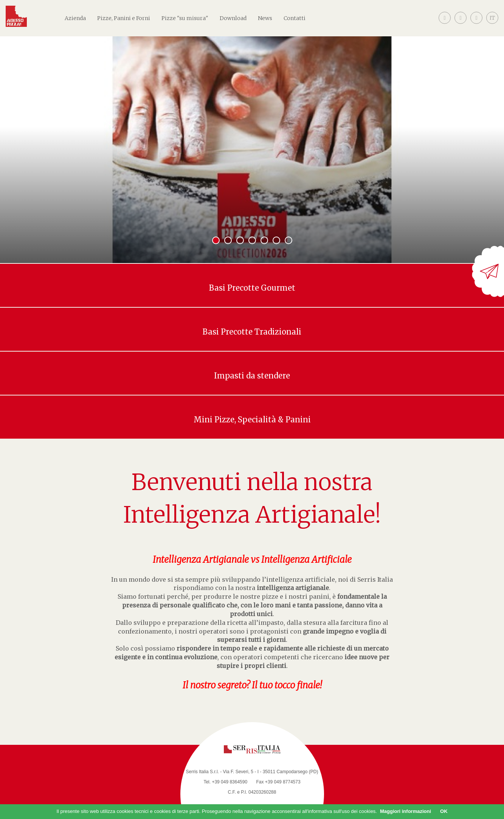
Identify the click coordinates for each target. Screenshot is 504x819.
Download (233, 18)
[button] (492, 24)
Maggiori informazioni (406, 811)
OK (444, 811)
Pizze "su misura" (185, 18)
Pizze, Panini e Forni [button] (124, 18)
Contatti (295, 18)
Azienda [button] (75, 18)
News (265, 18)
